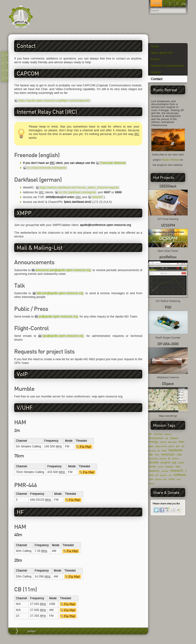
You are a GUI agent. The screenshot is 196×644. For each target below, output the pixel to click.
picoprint (165, 462)
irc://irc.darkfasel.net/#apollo (77, 192)
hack (164, 451)
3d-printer (158, 434)
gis (183, 446)
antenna (168, 434)
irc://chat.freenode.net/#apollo (47, 168)
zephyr (151, 484)
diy (167, 438)
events (163, 442)
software (180, 475)
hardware (175, 450)
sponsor (158, 479)
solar (151, 479)
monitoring (153, 459)
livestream (168, 455)
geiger (151, 446)
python (161, 467)
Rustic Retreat (170, 160)
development (156, 438)
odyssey (163, 459)
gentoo (171, 446)
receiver (165, 471)
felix (182, 442)
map (179, 455)
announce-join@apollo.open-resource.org (63, 270)
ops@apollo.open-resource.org (63, 336)
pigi (174, 462)
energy (154, 442)
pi (169, 458)
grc (159, 451)
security (163, 475)
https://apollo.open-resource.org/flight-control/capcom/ (54, 101)
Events (155, 59)
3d (150, 434)
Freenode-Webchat (113, 163)
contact (31, 631)
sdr (157, 475)
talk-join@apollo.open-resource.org (60, 293)
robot (151, 475)
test (165, 479)
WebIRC (98, 197)
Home (155, 47)
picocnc (175, 459)
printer (152, 466)
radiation (170, 467)
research (177, 471)
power (181, 463)
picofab (154, 462)
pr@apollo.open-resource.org (58, 317)
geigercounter (161, 446)
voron (172, 479)
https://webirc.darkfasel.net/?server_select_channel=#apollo (79, 188)
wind (179, 479)
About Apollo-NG (162, 53)
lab (151, 455)
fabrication (173, 442)
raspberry (154, 471)
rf (186, 471)
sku (170, 475)
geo (178, 446)
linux (157, 455)
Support (156, 72)
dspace (174, 438)
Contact (157, 79)
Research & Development (168, 66)
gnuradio (152, 451)
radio (178, 467)
